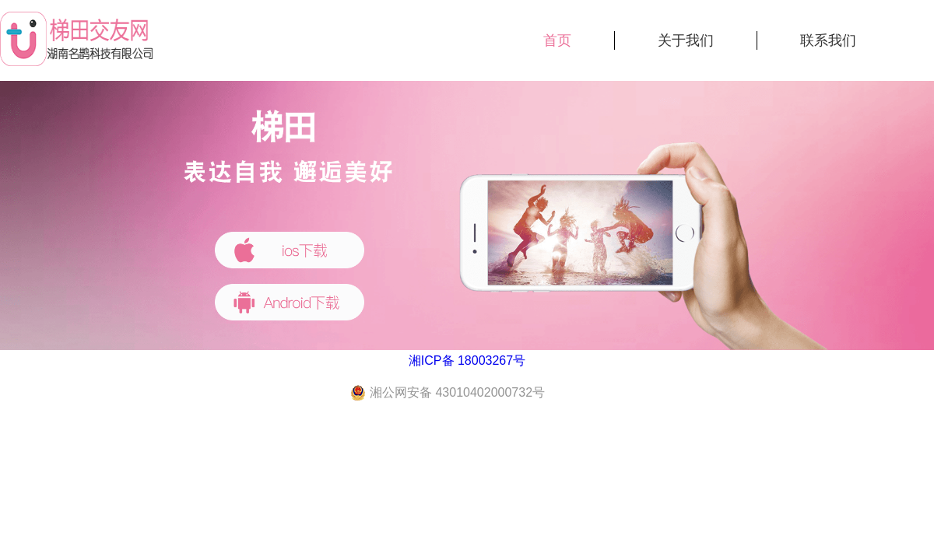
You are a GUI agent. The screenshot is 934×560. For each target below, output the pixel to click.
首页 (557, 40)
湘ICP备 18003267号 (467, 360)
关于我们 (686, 40)
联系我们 (828, 40)
